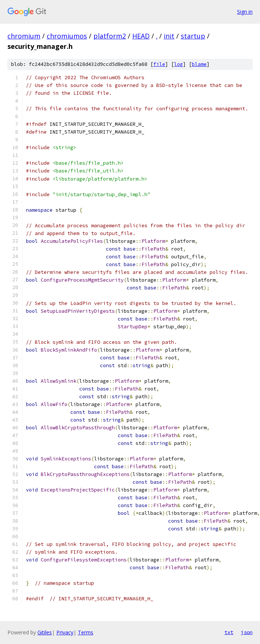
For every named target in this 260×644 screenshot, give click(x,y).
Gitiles (45, 632)
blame (199, 64)
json (247, 632)
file (159, 64)
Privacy (65, 632)
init (169, 36)
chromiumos (67, 36)
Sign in (245, 12)
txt (229, 632)
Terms (86, 632)
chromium (24, 36)
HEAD (141, 36)
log (179, 64)
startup (193, 36)
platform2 (110, 36)
